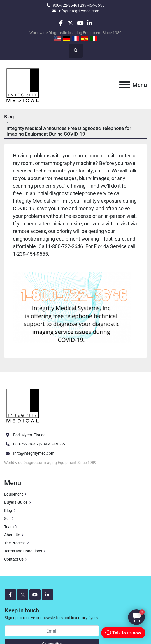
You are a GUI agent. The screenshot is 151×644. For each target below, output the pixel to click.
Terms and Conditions (23, 551)
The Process (15, 543)
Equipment (14, 494)
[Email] (52, 631)
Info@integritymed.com (34, 453)
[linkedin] (90, 23)
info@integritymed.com (79, 11)
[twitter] (70, 23)
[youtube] (80, 23)
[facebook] (61, 23)
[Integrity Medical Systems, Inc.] (23, 405)
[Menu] (125, 85)
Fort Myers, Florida (29, 435)
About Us (12, 535)
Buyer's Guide (16, 502)
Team (9, 527)
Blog (9, 117)
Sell (7, 519)
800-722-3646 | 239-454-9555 (79, 5)
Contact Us (14, 559)
